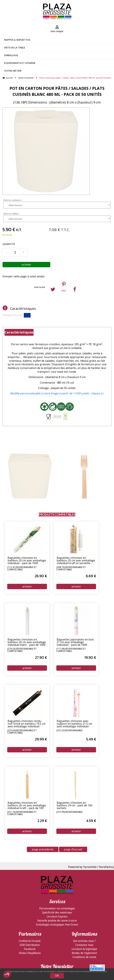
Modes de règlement (84, 953)
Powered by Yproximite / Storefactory (91, 867)
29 (41, 739)
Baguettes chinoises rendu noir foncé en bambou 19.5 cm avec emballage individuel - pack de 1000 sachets (26, 724)
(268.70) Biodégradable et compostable (71, 569)
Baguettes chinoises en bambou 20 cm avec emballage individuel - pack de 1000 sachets (27, 561)
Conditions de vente (84, 957)
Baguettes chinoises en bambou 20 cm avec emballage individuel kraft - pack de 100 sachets (27, 806)
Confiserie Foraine (30, 941)
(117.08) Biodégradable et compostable (71, 650)
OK (57, 976)
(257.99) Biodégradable (69, 812)
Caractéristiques (23, 309)
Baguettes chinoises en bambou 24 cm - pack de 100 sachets (74, 806)
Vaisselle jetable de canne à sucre (57, 920)
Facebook (30, 949)
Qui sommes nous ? (84, 941)
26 (41, 576)
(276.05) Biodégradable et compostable (22, 650)
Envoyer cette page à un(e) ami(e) (23, 276)
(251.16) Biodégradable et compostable (22, 813)
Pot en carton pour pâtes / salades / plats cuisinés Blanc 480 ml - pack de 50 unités (57, 91)
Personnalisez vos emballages (57, 908)
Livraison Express (57, 916)
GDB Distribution (30, 945)
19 (90, 658)
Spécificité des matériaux (57, 912)
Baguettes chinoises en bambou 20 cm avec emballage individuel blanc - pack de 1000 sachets (27, 642)
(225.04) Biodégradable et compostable (22, 732)
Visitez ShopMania (30, 953)
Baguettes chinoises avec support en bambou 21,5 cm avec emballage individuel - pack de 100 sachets (74, 724)
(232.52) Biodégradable (69, 731)
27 (41, 658)
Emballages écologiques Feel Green (57, 925)
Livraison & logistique (84, 949)
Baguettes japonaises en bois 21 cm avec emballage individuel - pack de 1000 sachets (75, 642)
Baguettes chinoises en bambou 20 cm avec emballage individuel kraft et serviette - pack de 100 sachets (76, 561)
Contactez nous (84, 945)
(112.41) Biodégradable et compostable (22, 569)
